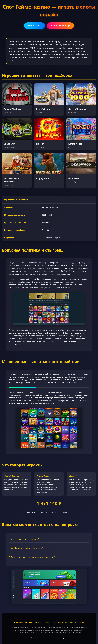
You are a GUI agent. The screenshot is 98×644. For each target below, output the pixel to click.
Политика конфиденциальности (20, 622)
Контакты (73, 622)
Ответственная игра (59, 622)
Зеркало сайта (85, 622)
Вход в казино (35, 26)
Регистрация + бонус (60, 26)
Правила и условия (42, 622)
